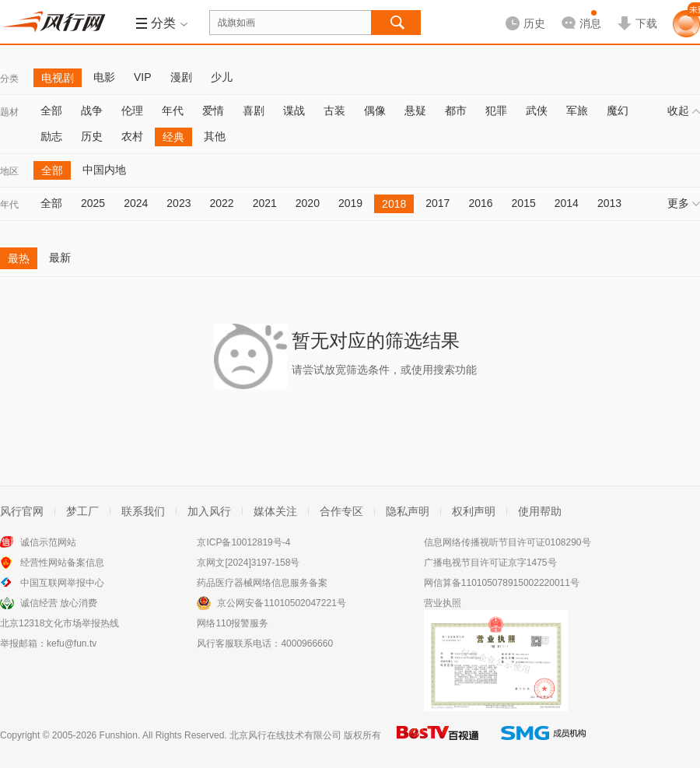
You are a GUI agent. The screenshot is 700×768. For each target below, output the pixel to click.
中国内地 (104, 170)
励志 (51, 136)
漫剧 (181, 77)
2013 (609, 203)
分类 (9, 79)
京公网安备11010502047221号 (281, 603)
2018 (394, 204)
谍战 (294, 110)
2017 (437, 203)
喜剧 (254, 110)
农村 (132, 136)
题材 (9, 112)
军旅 (577, 110)
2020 (308, 203)
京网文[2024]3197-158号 (248, 563)
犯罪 (496, 110)
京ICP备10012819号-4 (243, 542)
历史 (92, 136)
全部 (51, 110)
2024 (136, 203)
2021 (265, 203)
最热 (19, 258)
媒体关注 (275, 511)
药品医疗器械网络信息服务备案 (262, 583)
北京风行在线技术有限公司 (285, 735)
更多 (684, 203)
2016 (480, 203)
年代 (173, 110)
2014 (567, 203)
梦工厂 (82, 511)
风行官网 (22, 511)
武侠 (537, 110)
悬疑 (415, 110)
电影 (104, 77)
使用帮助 (540, 511)
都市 (456, 110)
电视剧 (58, 78)
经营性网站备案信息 (62, 563)
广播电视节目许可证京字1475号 (490, 563)
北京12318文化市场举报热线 (59, 623)
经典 (173, 137)
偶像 (375, 110)
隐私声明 (408, 511)
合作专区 (341, 511)
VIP (143, 77)
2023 (178, 203)
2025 (93, 203)
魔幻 (618, 110)
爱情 (213, 110)
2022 (221, 203)
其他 (215, 136)
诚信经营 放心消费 (59, 603)
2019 (350, 203)
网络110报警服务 (233, 623)
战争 (92, 110)
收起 (684, 110)
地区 (9, 171)
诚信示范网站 (48, 542)
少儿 (222, 77)
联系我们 (143, 511)
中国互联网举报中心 (62, 583)
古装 (334, 110)
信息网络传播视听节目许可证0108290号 (507, 542)
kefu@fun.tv (72, 644)
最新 (60, 258)
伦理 (132, 110)
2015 (524, 203)
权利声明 (474, 511)
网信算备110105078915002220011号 (502, 583)
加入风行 (209, 511)
